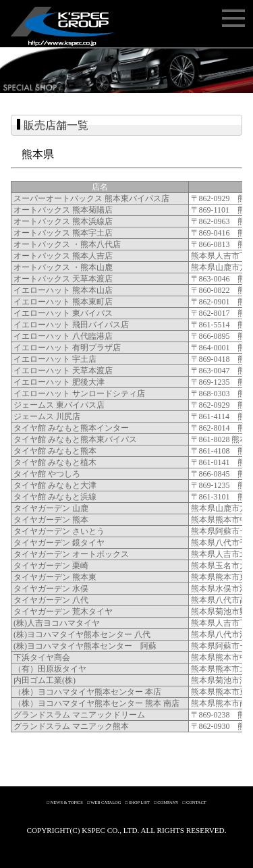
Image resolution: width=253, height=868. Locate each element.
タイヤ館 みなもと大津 (55, 485)
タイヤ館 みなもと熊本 (55, 451)
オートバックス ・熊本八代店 (67, 244)
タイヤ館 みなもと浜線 (55, 497)
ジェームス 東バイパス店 (59, 405)
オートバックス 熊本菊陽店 (63, 210)
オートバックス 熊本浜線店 (63, 221)
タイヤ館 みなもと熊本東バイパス (75, 439)
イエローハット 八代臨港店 (63, 336)
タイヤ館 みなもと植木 (55, 462)
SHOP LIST (139, 802)
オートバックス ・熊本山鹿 (63, 267)
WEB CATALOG (106, 802)
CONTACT (196, 802)
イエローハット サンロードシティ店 (79, 394)
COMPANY (168, 802)
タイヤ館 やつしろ (47, 474)
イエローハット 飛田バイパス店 (71, 325)
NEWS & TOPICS (67, 802)
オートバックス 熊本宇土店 (63, 233)
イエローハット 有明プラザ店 (67, 348)
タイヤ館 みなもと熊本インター (71, 428)
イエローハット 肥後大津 (59, 382)
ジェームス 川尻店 (47, 416)
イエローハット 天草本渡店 (63, 371)
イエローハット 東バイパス (63, 313)
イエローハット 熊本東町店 (63, 302)
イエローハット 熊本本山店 (63, 290)
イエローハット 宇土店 (55, 359)
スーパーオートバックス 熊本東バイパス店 (91, 198)
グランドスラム (42, 715)
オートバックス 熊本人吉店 (63, 256)
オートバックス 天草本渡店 (63, 279)
